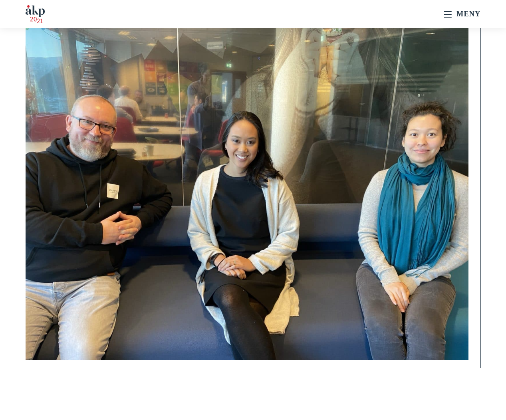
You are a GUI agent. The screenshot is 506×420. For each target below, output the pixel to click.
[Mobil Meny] (462, 14)
